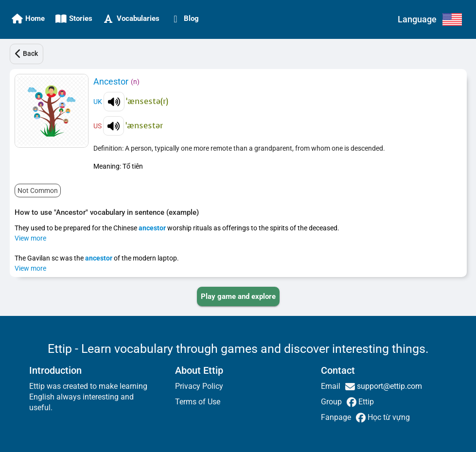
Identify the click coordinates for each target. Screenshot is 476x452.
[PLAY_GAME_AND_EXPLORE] (238, 296)
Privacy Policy (199, 386)
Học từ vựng (388, 417)
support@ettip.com (388, 386)
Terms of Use (198, 402)
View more (30, 238)
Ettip (365, 402)
